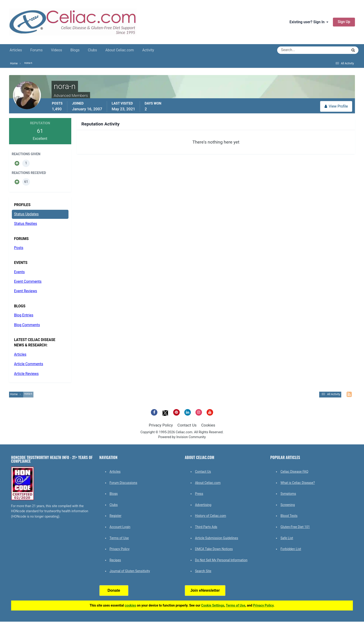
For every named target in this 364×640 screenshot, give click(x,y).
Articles (16, 50)
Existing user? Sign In (309, 22)
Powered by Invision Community (182, 437)
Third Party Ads (206, 527)
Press (199, 494)
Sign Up (344, 22)
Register (115, 516)
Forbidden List (291, 549)
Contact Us (187, 425)
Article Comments (29, 364)
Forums (37, 50)
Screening (288, 505)
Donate (114, 590)
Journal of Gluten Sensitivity (130, 571)
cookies (130, 605)
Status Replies (26, 224)
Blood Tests (289, 516)
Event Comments (28, 282)
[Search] (296, 50)
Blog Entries (24, 315)
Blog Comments (27, 325)
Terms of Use (119, 538)
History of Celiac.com (211, 516)
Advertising (203, 505)
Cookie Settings (213, 605)
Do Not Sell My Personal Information (221, 560)
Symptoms (288, 494)
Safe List (287, 538)
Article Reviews (26, 374)
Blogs (75, 50)
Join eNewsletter (205, 590)
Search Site (203, 571)
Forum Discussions (123, 483)
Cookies (208, 425)
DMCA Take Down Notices (214, 549)
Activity (148, 50)
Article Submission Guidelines (217, 538)
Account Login (120, 527)
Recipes (115, 560)
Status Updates (26, 214)
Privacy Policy (161, 425)
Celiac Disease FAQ (294, 472)
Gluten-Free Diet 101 (295, 527)
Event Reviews (26, 291)
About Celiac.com (120, 50)
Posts (19, 248)
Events (19, 272)
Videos (57, 50)
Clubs (92, 50)
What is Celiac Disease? (298, 483)
